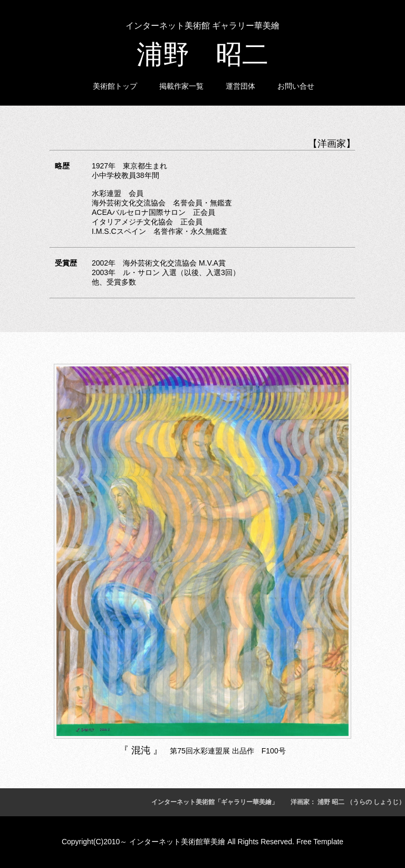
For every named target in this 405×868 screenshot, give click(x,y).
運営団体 (240, 86)
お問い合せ (296, 86)
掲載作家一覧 (181, 86)
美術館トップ (115, 86)
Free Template (320, 842)
